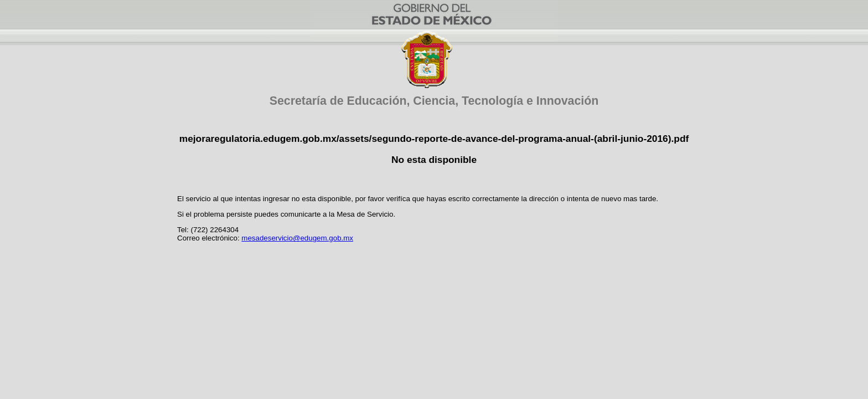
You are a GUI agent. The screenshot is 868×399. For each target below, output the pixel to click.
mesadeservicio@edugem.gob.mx (297, 238)
